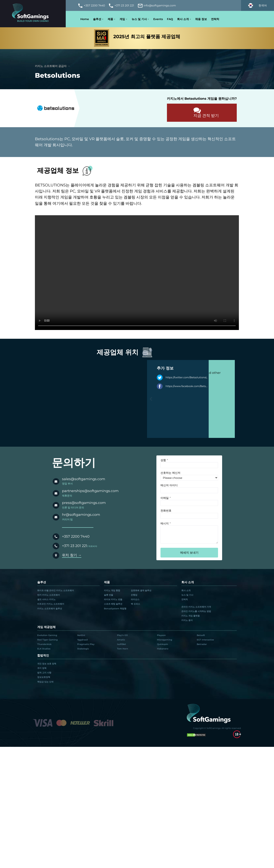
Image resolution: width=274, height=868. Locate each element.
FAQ (170, 19)
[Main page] (33, 14)
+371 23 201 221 (75, 546)
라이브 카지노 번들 (113, 599)
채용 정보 (201, 19)
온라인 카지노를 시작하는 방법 (196, 611)
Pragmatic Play (86, 644)
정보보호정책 (44, 677)
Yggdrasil (82, 640)
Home (85, 19)
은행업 (134, 595)
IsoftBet (121, 644)
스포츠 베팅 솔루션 (113, 604)
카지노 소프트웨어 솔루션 (50, 609)
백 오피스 (135, 604)
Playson (161, 635)
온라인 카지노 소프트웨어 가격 (196, 607)
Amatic (121, 640)
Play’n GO (122, 635)
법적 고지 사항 (44, 673)
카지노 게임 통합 (112, 590)
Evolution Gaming (47, 635)
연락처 (215, 19)
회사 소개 (183, 19)
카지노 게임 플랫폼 (191, 616)
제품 (110, 19)
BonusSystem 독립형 (115, 609)
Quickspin (163, 644)
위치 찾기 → (72, 555)
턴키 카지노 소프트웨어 (49, 595)
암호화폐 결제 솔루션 (141, 590)
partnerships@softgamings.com (90, 491)
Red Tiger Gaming (47, 640)
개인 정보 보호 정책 (47, 664)
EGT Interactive (205, 640)
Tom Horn (123, 649)
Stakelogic (83, 649)
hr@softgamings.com (81, 515)
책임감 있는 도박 (45, 682)
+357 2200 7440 (76, 536)
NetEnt (81, 635)
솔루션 (97, 19)
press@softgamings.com (84, 503)
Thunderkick (44, 644)
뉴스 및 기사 (139, 19)
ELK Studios (44, 649)
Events (158, 19)
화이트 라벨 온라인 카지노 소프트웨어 (56, 590)
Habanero (163, 649)
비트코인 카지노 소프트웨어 (51, 604)
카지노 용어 (187, 620)
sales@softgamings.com (84, 479)
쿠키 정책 (42, 668)
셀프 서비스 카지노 (46, 599)
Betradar (202, 644)
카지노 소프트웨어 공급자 (51, 66)
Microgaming (165, 640)
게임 (122, 19)
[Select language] (258, 5)
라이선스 (135, 599)
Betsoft (201, 635)
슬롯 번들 (109, 595)
